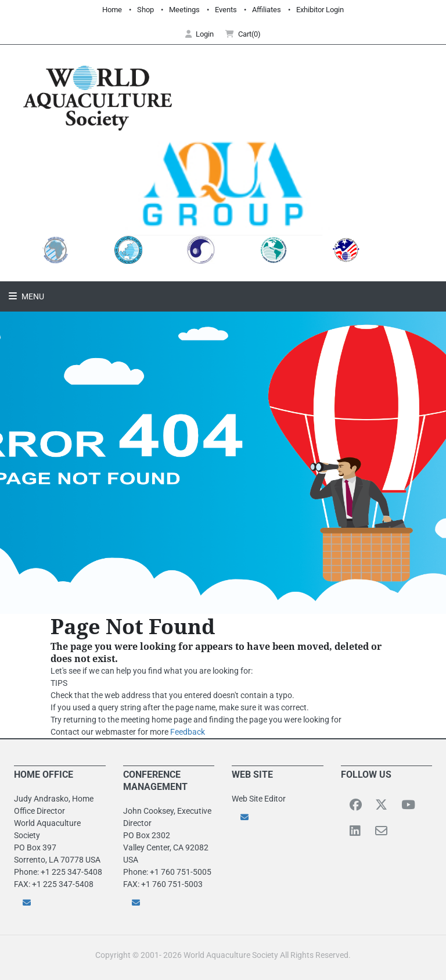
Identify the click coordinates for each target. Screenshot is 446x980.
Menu (32, 296)
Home (112, 10)
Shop (145, 10)
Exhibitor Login (320, 10)
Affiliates (267, 10)
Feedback (188, 732)
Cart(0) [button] (243, 34)
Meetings (184, 10)
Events (226, 10)
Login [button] (199, 34)
